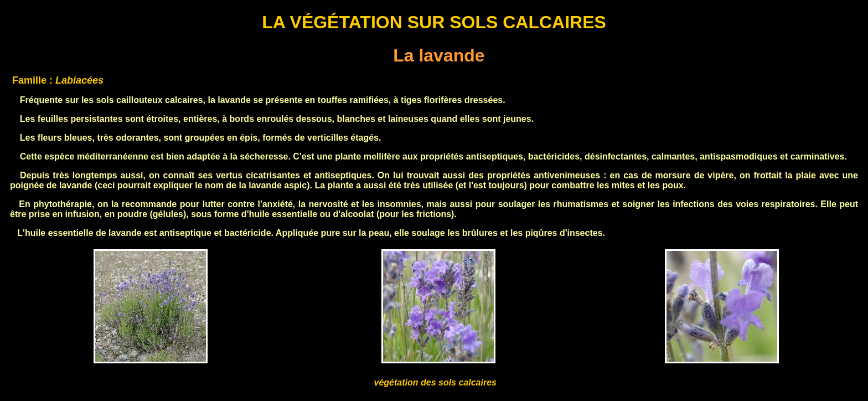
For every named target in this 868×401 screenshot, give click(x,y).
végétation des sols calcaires (435, 382)
